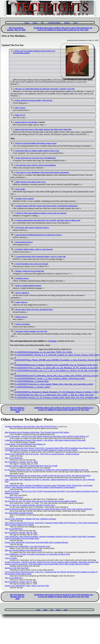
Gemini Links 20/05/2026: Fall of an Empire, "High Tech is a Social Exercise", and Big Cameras (42, 454)
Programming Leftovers (24, 242)
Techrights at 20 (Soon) (14, 497)
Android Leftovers (22, 278)
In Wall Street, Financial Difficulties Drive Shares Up (25, 444)
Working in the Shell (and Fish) (17, 568)
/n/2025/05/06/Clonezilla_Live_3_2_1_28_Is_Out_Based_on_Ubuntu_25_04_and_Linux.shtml (57, 371)
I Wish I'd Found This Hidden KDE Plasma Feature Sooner (36, 143)
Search (67, 23)
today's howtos (20, 108)
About (35, 23)
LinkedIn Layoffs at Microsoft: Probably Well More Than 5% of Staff (31, 466)
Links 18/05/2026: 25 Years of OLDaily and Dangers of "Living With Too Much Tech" (38, 554)
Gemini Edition (55, 23)
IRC (42, 23)
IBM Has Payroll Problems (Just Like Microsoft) (23, 550)
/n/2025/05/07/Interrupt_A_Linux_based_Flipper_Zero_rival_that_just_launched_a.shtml (55, 384)
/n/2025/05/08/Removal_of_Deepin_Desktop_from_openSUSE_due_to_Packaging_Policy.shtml (56, 365)
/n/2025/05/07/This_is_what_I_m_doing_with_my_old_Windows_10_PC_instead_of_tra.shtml (57, 368)
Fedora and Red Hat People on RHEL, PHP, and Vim (34, 100)
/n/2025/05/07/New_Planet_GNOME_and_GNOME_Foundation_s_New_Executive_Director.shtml (57, 360)
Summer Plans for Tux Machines (26, 122)
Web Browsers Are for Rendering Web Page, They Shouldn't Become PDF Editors (37, 432)
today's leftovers (22, 302)
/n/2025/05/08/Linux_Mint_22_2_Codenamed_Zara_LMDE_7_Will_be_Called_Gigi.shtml (55, 395)
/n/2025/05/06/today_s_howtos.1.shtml (33, 387)
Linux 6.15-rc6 (20, 115)
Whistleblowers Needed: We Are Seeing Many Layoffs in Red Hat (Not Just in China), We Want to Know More (48, 476)
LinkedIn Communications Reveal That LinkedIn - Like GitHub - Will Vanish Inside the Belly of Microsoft (45, 440)
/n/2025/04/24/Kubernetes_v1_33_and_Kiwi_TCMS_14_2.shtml (44, 352)
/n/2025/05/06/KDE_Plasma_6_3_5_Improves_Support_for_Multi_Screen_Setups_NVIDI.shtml (58, 355)
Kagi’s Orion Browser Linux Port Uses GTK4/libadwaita (36, 158)
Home (27, 23)
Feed (75, 23)
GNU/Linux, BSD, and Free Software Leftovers (32, 228)
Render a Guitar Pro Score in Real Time (30, 271)
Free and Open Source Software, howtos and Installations (36, 165)
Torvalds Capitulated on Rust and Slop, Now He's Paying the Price (31, 426)
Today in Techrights (23, 324)
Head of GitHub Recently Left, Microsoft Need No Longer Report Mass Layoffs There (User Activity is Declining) (49, 509)
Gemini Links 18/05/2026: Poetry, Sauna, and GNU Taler (27, 586)
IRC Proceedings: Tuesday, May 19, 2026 (21, 462)
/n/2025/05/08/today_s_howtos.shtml (32, 381)
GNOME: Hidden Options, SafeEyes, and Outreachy (34, 249)
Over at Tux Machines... (14, 458)
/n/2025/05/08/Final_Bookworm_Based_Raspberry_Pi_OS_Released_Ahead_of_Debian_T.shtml (57, 392)
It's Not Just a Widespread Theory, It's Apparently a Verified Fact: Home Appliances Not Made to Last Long (46, 470)
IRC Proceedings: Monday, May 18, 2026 (21, 533)
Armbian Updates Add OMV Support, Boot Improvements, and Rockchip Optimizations (47, 206)
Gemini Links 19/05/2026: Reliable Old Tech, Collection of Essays (30, 519)
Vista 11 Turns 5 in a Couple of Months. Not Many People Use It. (30, 505)
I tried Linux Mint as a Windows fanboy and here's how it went (37, 151)
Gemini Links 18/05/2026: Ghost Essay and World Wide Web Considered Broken (36, 542)
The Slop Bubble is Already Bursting (19, 513)
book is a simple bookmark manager (29, 286)
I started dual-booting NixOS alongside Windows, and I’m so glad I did (41, 257)
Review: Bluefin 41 (23, 293)
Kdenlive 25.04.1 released (25, 199)
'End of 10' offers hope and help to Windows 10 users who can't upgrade (41, 213)
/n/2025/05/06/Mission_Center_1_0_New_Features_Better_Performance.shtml (51, 379)
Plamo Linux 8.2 (22, 317)
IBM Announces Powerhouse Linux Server (31, 182)
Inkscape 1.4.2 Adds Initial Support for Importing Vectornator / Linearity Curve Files (45, 89)
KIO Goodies (21, 189)
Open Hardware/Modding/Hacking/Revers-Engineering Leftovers (39, 235)
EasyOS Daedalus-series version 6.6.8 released (32, 264)
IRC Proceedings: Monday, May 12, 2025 (16, 29)
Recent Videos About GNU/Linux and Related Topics (34, 309)
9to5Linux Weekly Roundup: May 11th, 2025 (32, 331)
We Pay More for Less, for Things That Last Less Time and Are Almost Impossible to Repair (41, 501)
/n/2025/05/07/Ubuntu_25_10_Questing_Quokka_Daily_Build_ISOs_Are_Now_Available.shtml (58, 398)
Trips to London (11, 558)
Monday (53, 341)
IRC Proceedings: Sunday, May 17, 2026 (21, 582)
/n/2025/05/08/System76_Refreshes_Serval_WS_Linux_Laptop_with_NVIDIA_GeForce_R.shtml (56, 376)
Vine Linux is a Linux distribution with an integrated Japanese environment (42, 172)
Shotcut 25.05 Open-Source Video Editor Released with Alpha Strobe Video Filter (43, 129)
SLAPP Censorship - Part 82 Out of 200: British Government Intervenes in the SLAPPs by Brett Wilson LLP (47, 436)
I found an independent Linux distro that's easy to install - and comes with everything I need (48, 220)
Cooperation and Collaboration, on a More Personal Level (27, 546)
